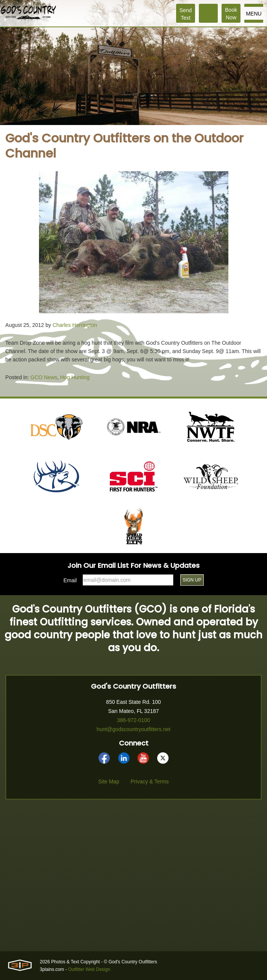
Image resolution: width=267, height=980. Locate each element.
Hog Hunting (75, 377)
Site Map (109, 781)
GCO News (44, 377)
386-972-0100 (133, 720)
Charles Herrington (75, 325)
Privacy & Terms (150, 781)
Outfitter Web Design (89, 969)
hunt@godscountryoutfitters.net (133, 729)
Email (70, 580)
